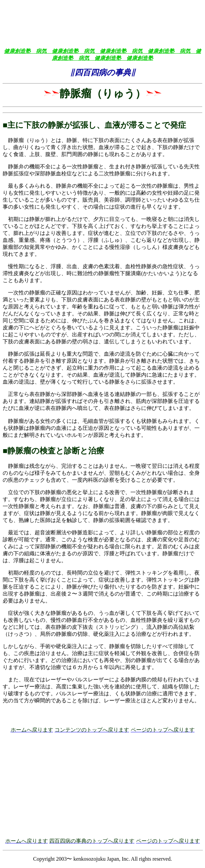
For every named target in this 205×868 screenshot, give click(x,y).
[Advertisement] (102, 13)
